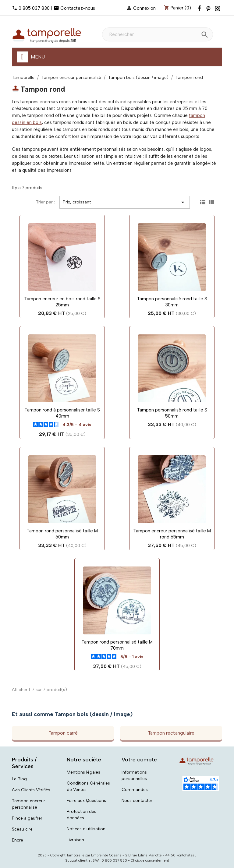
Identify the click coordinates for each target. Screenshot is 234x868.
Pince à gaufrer (27, 818)
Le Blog (19, 779)
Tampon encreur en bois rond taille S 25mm (62, 302)
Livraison (75, 840)
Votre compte (139, 760)
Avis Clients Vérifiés (31, 790)
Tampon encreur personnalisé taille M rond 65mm (172, 534)
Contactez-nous (78, 8)
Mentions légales (83, 772)
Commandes (135, 790)
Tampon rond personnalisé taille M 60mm (62, 534)
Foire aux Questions (86, 801)
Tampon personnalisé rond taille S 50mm (172, 413)
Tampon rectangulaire (171, 733)
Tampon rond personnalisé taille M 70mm (117, 645)
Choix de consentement (150, 861)
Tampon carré (63, 733)
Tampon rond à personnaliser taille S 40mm (62, 413)
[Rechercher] (158, 34)
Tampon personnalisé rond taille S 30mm (172, 302)
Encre (18, 840)
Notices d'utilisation (86, 829)
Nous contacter (137, 801)
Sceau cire (22, 829)
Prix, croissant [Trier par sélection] (125, 202)
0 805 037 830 (34, 8)
